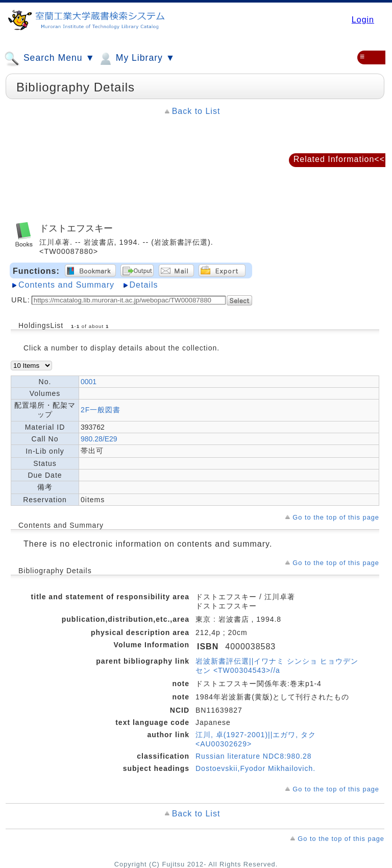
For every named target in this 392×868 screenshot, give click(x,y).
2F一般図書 (101, 410)
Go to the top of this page (336, 517)
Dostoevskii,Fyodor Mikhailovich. (255, 768)
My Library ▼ (136, 59)
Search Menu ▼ (50, 59)
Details (144, 285)
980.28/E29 (99, 439)
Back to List (196, 111)
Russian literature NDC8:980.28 (254, 756)
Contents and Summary (66, 285)
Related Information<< (339, 159)
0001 (89, 382)
